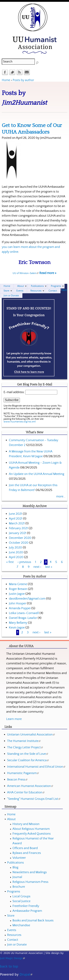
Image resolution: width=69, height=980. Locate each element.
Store (6, 291)
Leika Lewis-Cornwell (24, 613)
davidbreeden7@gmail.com (27, 599)
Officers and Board (25, 848)
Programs (56, 286)
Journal (17, 877)
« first (10, 562)
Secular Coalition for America (28, 760)
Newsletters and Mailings (30, 872)
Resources (36, 291)
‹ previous (24, 562)
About (21, 286)
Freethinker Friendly (26, 906)
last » (49, 567)
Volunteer (19, 858)
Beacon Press (17, 780)
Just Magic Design (12, 958)
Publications (37, 286)
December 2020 (20, 538)
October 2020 (19, 543)
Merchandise (21, 925)
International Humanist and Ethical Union (36, 767)
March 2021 (17, 523)
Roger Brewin (18, 589)
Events (20, 291)
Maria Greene (18, 584)
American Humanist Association (30, 786)
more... (61, 497)
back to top (9, 966)
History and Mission (26, 824)
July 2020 (15, 548)
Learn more (14, 719)
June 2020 (16, 552)
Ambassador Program (27, 911)
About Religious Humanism (31, 829)
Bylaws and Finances (27, 853)
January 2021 (18, 533)
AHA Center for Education (26, 792)
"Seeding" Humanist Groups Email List (34, 799)
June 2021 (15, 514)
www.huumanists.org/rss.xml (20, 422)
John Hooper (18, 604)
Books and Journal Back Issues (33, 921)
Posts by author (23, 80)
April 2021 (16, 519)
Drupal (26, 974)
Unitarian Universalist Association (31, 735)
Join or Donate (11, 296)
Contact (53, 291)
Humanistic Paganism (23, 773)
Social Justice (21, 901)
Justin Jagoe (17, 594)
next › (37, 567)
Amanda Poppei (20, 608)
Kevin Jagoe (17, 628)
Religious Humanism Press (30, 882)
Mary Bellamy (18, 623)
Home (6, 80)
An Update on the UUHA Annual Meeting (37, 474)
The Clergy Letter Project (25, 747)
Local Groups (21, 896)
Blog (15, 867)
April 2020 (16, 557)
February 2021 (18, 528)
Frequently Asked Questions (32, 834)
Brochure (19, 887)
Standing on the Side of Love (28, 754)
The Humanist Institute (24, 741)
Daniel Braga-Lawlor (23, 618)
